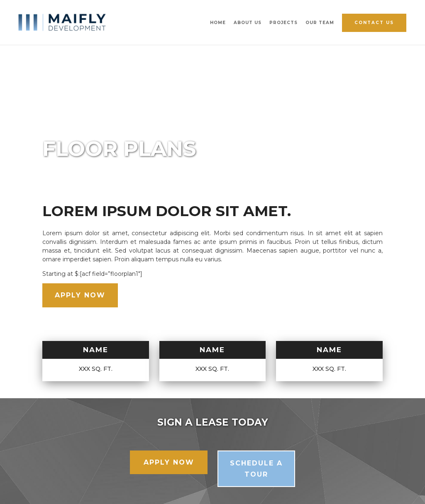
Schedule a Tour (256, 469)
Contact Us (374, 23)
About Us (248, 23)
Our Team (320, 23)
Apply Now (80, 295)
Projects (283, 23)
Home (218, 23)
